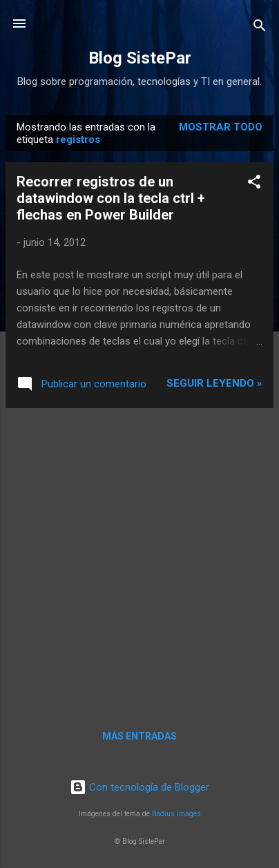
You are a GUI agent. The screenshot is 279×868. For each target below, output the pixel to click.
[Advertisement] (139, 559)
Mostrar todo (221, 127)
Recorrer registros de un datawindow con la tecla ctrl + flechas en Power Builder (111, 198)
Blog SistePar (140, 58)
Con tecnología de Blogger (139, 787)
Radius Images (176, 814)
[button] (254, 184)
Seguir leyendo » (214, 383)
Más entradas (139, 736)
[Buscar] (260, 28)
